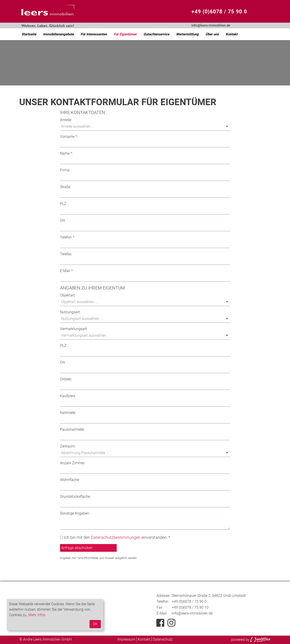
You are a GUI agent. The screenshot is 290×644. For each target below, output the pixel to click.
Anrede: (66, 120)
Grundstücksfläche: (75, 497)
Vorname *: (69, 137)
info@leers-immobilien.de (211, 25)
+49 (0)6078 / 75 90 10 (190, 607)
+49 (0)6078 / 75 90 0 (219, 12)
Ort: (63, 220)
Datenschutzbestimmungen (116, 537)
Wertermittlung (187, 34)
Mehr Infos (37, 615)
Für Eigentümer (125, 34)
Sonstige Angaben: (75, 513)
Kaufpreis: (68, 396)
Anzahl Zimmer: (73, 463)
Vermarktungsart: (74, 329)
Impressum (126, 639)
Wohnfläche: (70, 480)
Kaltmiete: (68, 413)
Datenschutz (163, 639)
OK (95, 624)
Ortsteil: (66, 379)
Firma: (65, 170)
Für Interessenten (94, 34)
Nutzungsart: (70, 312)
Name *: (66, 153)
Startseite (29, 34)
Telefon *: (68, 237)
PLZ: (64, 204)
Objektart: (68, 295)
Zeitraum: (68, 446)
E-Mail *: (67, 271)
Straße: (65, 187)
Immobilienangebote (58, 34)
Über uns (212, 34)
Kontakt (232, 34)
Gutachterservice (156, 34)
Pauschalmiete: (72, 429)
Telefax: (66, 254)
